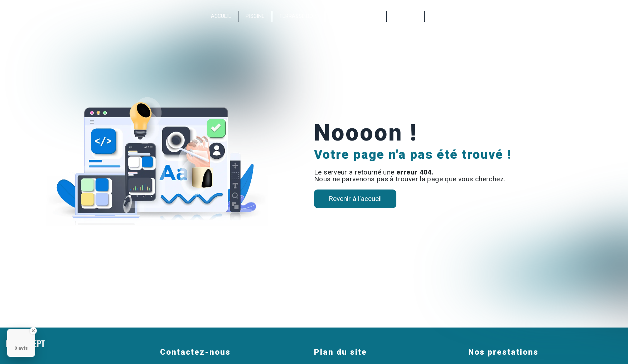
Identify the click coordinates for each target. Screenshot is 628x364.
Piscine (255, 16)
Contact (405, 16)
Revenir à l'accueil (355, 199)
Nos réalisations (356, 16)
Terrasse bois (298, 16)
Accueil (221, 16)
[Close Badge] (33, 331)
